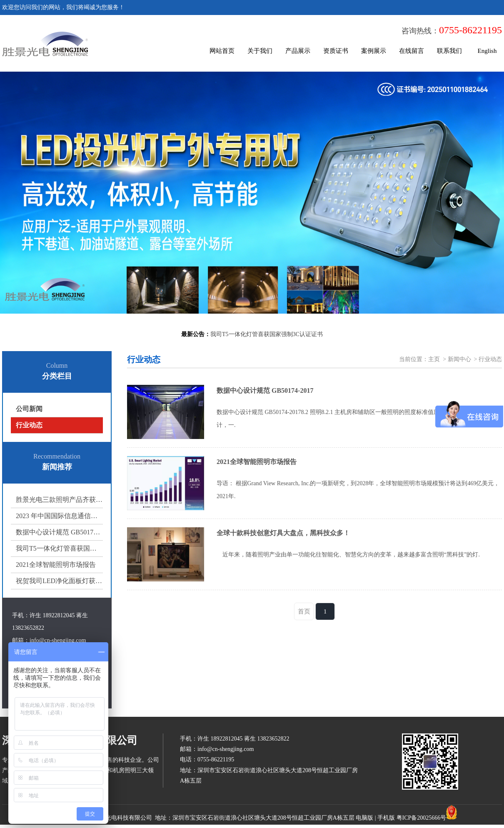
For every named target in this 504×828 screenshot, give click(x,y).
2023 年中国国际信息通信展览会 (59, 516)
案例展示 (374, 51)
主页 (434, 359)
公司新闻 (29, 409)
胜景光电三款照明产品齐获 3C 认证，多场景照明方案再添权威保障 (59, 500)
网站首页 (222, 51)
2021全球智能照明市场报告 (56, 565)
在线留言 (412, 51)
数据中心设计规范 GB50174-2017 (59, 532)
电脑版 (364, 818)
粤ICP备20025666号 (422, 818)
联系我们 (449, 51)
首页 (304, 611)
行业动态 (29, 425)
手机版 (386, 818)
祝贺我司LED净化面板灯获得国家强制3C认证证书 (59, 581)
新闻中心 (459, 359)
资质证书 (336, 51)
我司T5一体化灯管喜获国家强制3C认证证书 (59, 548)
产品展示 (298, 51)
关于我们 (260, 51)
